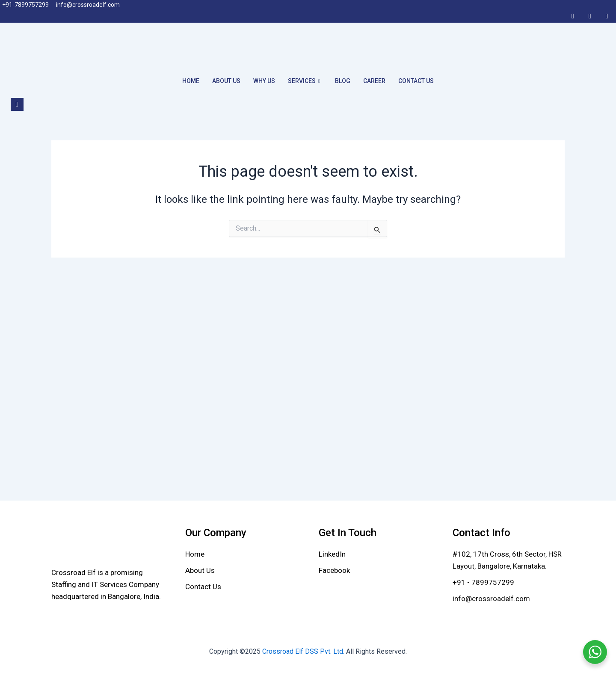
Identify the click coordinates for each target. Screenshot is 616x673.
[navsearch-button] (17, 104)
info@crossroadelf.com (491, 599)
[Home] (195, 554)
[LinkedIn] (590, 16)
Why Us (264, 81)
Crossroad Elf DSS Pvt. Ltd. (304, 651)
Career (374, 81)
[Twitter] (607, 16)
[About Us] (200, 570)
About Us (226, 81)
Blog (343, 81)
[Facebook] (573, 16)
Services (305, 81)
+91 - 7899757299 (483, 582)
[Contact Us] (203, 587)
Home (191, 81)
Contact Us (416, 81)
